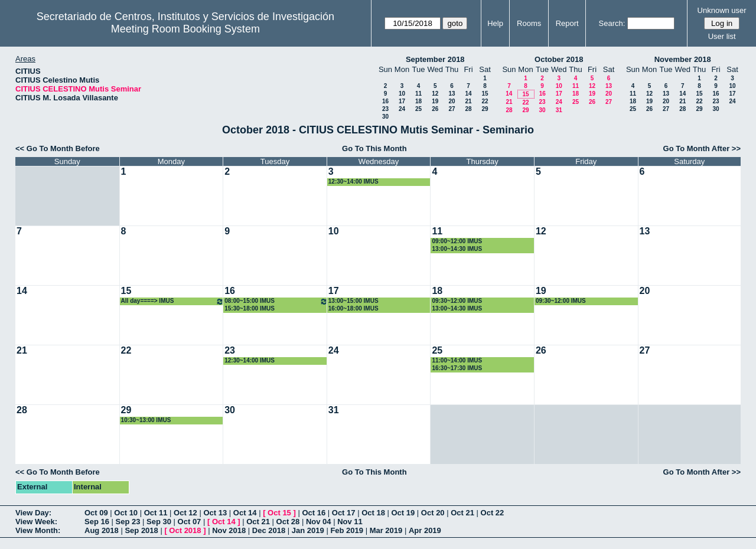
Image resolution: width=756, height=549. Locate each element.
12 (435, 94)
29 (485, 109)
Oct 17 (344, 513)
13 (452, 94)
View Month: (38, 530)
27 (452, 109)
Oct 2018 (185, 530)
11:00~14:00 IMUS (457, 360)
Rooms (529, 23)
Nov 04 (319, 522)
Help (495, 23)
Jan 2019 (308, 530)
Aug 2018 (102, 530)
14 (468, 94)
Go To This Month (374, 148)
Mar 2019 (386, 530)
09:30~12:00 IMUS (457, 301)
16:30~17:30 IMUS (457, 368)
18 (418, 101)
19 (435, 101)
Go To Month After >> (702, 148)
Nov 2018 (229, 530)
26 (435, 109)
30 (385, 117)
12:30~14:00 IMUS (353, 182)
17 (402, 101)
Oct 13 (215, 513)
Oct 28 (288, 522)
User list (722, 36)
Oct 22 (493, 513)
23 (385, 109)
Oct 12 (185, 513)
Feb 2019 (347, 530)
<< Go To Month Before (58, 148)
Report (567, 23)
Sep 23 (128, 522)
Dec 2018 (269, 530)
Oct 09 (96, 513)
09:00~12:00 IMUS (457, 241)
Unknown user (722, 10)
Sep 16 (97, 522)
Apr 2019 (425, 530)
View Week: (36, 522)
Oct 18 (373, 513)
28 (468, 109)
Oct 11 (156, 513)
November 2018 (683, 59)
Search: (612, 23)
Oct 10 (126, 513)
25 (418, 109)
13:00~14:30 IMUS (457, 249)
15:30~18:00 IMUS (250, 308)
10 (402, 94)
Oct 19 (403, 513)
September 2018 (435, 59)
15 (485, 94)
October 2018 (559, 59)
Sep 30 (159, 522)
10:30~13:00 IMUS (146, 420)
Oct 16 (314, 513)
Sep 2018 (141, 530)
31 (559, 110)
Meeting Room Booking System (185, 29)
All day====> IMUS (173, 301)
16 (385, 101)
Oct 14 (245, 513)
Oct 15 (279, 513)
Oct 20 (433, 513)
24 (402, 109)
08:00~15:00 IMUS (276, 301)
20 (452, 101)
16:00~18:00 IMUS (353, 308)
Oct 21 (462, 513)
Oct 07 (190, 522)
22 (485, 101)
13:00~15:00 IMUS (353, 301)
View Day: (33, 513)
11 (418, 94)
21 (468, 101)
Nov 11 (350, 522)
